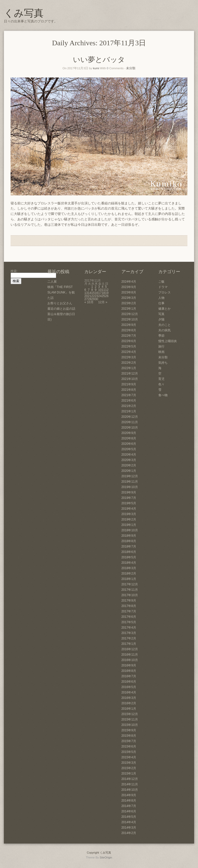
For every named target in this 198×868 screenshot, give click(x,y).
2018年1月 (129, 579)
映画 (161, 352)
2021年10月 (130, 379)
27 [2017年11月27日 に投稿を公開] (86, 299)
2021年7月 (129, 395)
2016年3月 (129, 698)
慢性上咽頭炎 (168, 341)
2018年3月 (129, 568)
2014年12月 (130, 779)
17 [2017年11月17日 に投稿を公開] (100, 293)
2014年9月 (129, 795)
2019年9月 (129, 492)
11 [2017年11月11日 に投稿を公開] (103, 290)
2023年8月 (129, 292)
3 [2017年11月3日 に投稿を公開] (99, 287)
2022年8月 (129, 330)
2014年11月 (130, 784)
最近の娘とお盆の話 (61, 309)
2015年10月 (130, 725)
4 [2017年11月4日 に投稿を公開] (102, 287)
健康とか (164, 309)
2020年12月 (130, 417)
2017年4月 (129, 628)
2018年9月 (129, 536)
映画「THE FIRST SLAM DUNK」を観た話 (61, 292)
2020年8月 (129, 438)
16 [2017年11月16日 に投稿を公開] (96, 293)
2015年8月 (129, 736)
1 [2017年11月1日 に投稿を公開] (92, 287)
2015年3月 (129, 763)
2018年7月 (129, 546)
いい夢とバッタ (99, 60)
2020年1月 (129, 471)
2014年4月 (129, 822)
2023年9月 (129, 287)
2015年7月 (129, 741)
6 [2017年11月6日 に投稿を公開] (85, 290)
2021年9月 (129, 384)
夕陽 (161, 319)
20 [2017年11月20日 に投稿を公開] (86, 296)
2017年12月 (130, 584)
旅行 (161, 346)
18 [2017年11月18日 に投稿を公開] (103, 293)
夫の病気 (164, 330)
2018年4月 (129, 563)
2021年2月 (129, 406)
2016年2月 (129, 703)
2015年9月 (129, 730)
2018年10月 (130, 530)
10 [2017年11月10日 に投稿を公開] (100, 290)
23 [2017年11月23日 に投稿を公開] (96, 296)
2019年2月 (129, 519)
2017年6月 (129, 617)
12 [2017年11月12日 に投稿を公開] (107, 290)
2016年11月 (130, 655)
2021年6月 (129, 401)
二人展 (52, 282)
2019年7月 (129, 498)
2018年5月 (129, 557)
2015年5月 (129, 752)
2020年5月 (129, 449)
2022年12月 (130, 314)
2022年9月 (129, 325)
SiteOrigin (106, 857)
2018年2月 (129, 574)
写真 (161, 314)
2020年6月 (129, 444)
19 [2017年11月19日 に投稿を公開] (107, 293)
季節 (161, 336)
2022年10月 (130, 319)
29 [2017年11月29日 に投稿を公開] (93, 299)
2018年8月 (129, 541)
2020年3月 (129, 460)
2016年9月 (129, 665)
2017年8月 (129, 606)
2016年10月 (130, 660)
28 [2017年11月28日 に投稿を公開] (90, 299)
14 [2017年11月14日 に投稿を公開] (90, 293)
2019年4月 (129, 509)
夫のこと (164, 325)
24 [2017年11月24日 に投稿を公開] (100, 296)
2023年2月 (129, 303)
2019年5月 (129, 503)
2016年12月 (130, 649)
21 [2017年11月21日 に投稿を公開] (90, 296)
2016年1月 (129, 709)
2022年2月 (129, 363)
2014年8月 (129, 801)
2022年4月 (129, 352)
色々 (161, 384)
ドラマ (163, 287)
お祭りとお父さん (60, 303)
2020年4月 (129, 455)
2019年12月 (130, 476)
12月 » (103, 302)
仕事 (161, 303)
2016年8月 (129, 671)
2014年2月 (129, 833)
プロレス (164, 292)
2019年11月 (130, 482)
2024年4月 (129, 282)
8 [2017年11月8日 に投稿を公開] (92, 290)
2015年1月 (129, 774)
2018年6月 (129, 552)
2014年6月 (129, 811)
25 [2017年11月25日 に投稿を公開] (103, 296)
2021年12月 (130, 374)
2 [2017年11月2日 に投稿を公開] (96, 287)
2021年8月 (129, 390)
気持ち (163, 363)
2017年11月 (130, 590)
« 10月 (89, 302)
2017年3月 (129, 633)
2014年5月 (129, 817)
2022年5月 (129, 346)
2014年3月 (129, 828)
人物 (161, 298)
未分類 (131, 68)
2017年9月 (129, 601)
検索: (14, 271)
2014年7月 (129, 806)
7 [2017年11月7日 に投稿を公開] (89, 290)
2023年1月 (129, 309)
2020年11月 (130, 422)
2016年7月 (129, 676)
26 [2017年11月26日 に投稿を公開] (107, 296)
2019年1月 (129, 525)
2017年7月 (129, 611)
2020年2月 (129, 465)
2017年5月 (129, 622)
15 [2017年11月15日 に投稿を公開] (93, 293)
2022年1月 (129, 368)
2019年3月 (129, 514)
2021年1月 (129, 411)
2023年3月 (129, 298)
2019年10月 (130, 487)
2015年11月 (130, 719)
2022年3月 (129, 357)
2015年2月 (129, 768)
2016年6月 (129, 682)
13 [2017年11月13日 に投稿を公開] (86, 293)
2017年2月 (129, 638)
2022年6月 (129, 341)
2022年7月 (129, 336)
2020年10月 (130, 428)
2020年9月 (129, 433)
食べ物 (163, 395)
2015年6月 (129, 747)
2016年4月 (129, 692)
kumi (96, 68)
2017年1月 (129, 644)
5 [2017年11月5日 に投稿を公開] (106, 287)
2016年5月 (129, 687)
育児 (161, 379)
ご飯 (161, 282)
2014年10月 (130, 790)
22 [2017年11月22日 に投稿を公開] (93, 296)
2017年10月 (130, 595)
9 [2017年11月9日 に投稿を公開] (96, 290)
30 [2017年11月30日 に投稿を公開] (96, 299)
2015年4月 (129, 757)
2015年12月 (130, 714)
